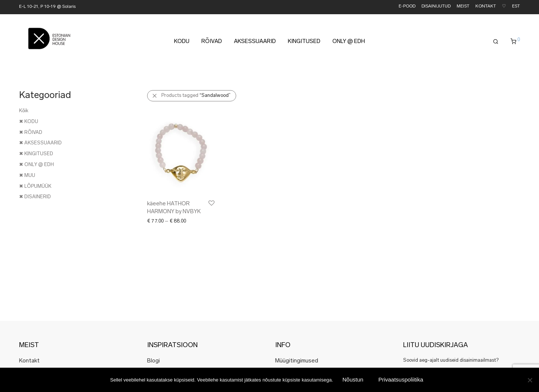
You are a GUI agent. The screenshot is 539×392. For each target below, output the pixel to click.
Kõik (24, 111)
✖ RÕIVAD (31, 133)
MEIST (463, 7)
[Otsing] (496, 42)
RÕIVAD (212, 42)
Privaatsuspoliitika (401, 379)
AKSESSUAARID (255, 42)
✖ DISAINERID (35, 197)
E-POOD (407, 7)
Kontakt (29, 361)
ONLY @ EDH (349, 42)
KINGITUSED (304, 42)
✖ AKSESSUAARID (40, 143)
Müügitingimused (297, 361)
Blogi (153, 361)
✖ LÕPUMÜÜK (35, 186)
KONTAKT (486, 7)
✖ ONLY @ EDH (36, 165)
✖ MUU (27, 176)
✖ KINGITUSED (36, 154)
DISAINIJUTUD (436, 7)
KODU (182, 42)
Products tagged (196, 96)
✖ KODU (29, 122)
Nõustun (353, 379)
